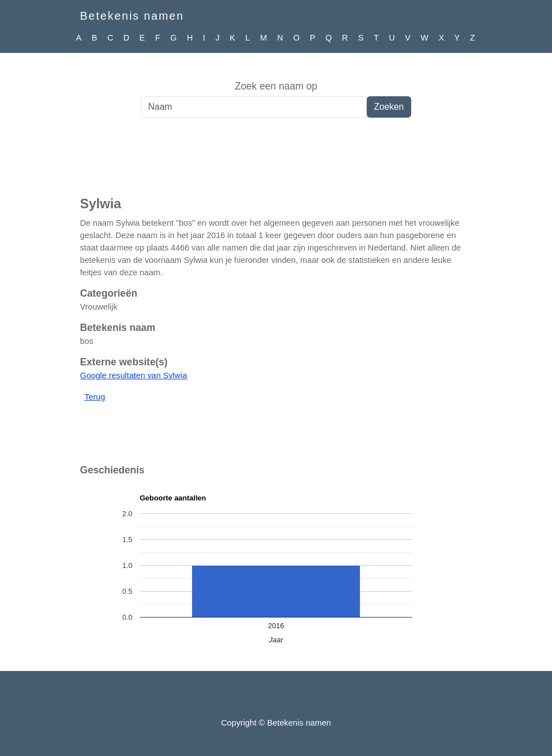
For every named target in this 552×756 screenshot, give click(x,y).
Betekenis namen (132, 16)
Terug (95, 397)
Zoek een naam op (276, 86)
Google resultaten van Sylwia (133, 375)
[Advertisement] (276, 163)
